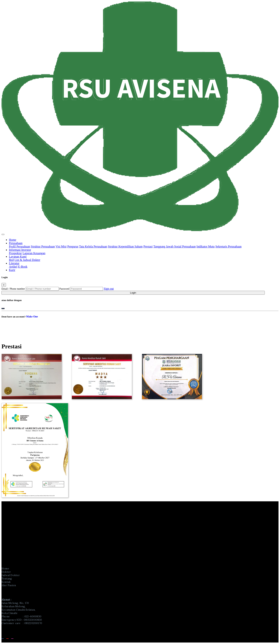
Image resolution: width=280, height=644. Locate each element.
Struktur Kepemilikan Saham (125, 246)
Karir (12, 270)
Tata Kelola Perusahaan (93, 246)
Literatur (14, 263)
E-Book (23, 267)
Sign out (109, 289)
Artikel (13, 267)
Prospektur (15, 253)
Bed (11, 260)
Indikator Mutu (205, 246)
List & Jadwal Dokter (27, 260)
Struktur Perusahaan (43, 246)
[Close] (4, 285)
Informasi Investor (20, 250)
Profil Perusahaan (19, 246)
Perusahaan (16, 243)
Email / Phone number (13, 289)
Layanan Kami (18, 257)
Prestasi (148, 246)
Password (64, 289)
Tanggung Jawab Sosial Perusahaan (175, 246)
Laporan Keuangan (34, 253)
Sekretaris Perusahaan (229, 246)
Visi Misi (61, 246)
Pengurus (73, 246)
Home (13, 240)
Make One (32, 317)
